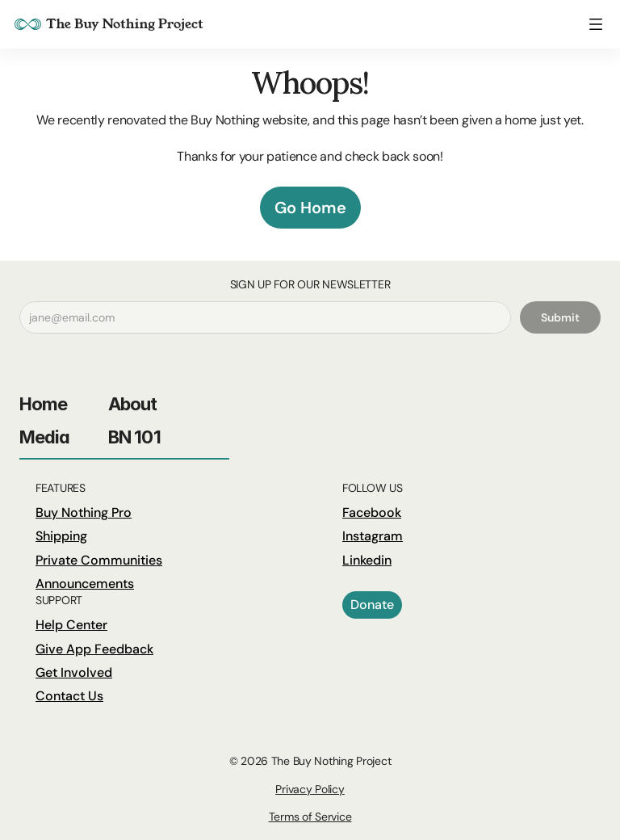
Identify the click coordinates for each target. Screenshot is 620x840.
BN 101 (134, 437)
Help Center (71, 625)
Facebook (372, 512)
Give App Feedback (94, 649)
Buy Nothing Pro (84, 512)
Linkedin (367, 560)
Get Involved (74, 672)
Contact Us (69, 696)
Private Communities (99, 560)
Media (45, 437)
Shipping (61, 536)
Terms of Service (310, 817)
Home (43, 404)
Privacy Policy (310, 789)
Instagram (373, 536)
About (133, 404)
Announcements (85, 584)
